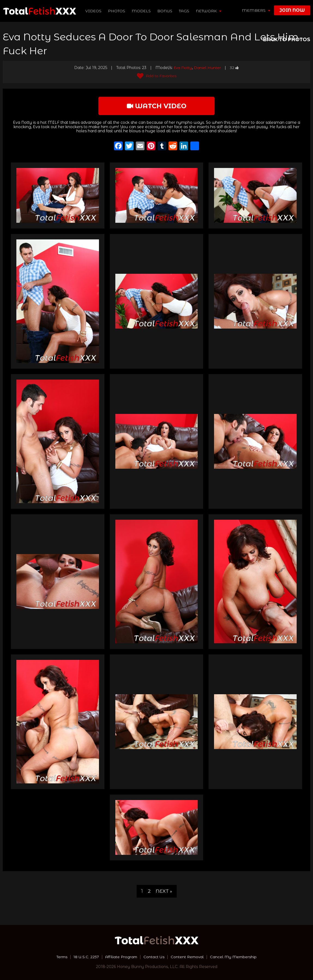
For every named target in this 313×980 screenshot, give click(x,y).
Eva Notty (183, 68)
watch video (156, 106)
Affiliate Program (121, 957)
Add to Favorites (157, 76)
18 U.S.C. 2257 (85, 957)
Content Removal (188, 957)
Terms (59, 957)
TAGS (184, 11)
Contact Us (154, 957)
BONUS (165, 11)
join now (292, 10)
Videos (94, 11)
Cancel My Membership (235, 957)
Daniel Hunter (208, 68)
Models (142, 11)
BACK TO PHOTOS (287, 40)
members (256, 10)
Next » (164, 891)
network (209, 11)
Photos (117, 11)
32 (235, 68)
